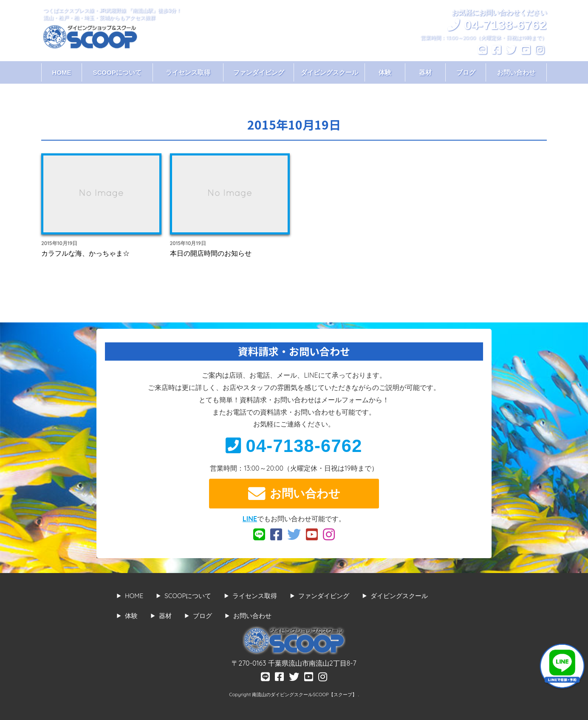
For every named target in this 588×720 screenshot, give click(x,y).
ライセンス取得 (188, 72)
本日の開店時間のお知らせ (211, 253)
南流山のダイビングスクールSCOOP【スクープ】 (305, 695)
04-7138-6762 (294, 446)
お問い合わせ (516, 72)
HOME (62, 72)
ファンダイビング (259, 72)
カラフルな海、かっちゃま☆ (85, 253)
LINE (250, 519)
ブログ (466, 72)
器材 (425, 72)
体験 (385, 72)
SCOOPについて (117, 72)
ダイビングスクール (329, 72)
